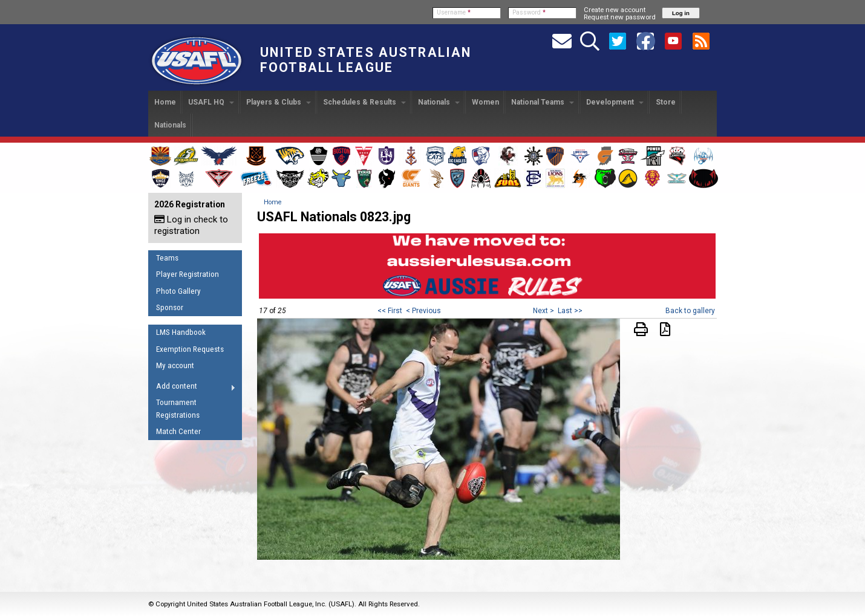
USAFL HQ (211, 102)
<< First (390, 311)
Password (529, 12)
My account (175, 365)
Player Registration (188, 274)
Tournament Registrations (178, 409)
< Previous (423, 311)
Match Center (178, 431)
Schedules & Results (364, 102)
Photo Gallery (178, 291)
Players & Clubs (279, 102)
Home (165, 102)
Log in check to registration (191, 225)
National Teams (543, 102)
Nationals (439, 102)
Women (485, 102)
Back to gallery (690, 311)
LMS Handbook (181, 332)
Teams (167, 258)
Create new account (615, 10)
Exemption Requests (190, 349)
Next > (543, 311)
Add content (192, 388)
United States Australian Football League (366, 60)
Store (666, 102)
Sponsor (170, 307)
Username (454, 12)
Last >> (570, 311)
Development (615, 102)
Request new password (620, 17)
